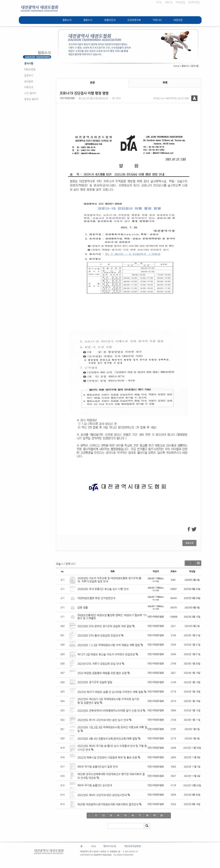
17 (140, 815)
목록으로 (189, 543)
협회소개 (67, 20)
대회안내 (29, 87)
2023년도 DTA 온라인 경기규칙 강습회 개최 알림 (104, 626)
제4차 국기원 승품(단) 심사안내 (95, 785)
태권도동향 (30, 69)
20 (161, 815)
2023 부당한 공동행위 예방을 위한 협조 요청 (102, 673)
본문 (92, 83)
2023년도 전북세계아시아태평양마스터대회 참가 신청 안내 (110, 711)
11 (96, 815)
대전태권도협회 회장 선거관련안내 (96, 598)
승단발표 (29, 81)
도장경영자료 (134, 20)
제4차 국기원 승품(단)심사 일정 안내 (98, 767)
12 (103, 815)
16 (132, 815)
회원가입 (169, 2)
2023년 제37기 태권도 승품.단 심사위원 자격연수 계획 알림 (110, 692)
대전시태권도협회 (67, 98)
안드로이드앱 (194, 2)
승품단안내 (110, 20)
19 (154, 815)
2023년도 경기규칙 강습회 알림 (95, 682)
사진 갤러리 (30, 93)
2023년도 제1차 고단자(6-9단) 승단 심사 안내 (103, 720)
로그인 (159, 2)
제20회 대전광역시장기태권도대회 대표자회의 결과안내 (108, 804)
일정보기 (29, 75)
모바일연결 (180, 2)
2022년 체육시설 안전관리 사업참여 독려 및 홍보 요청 (107, 757)
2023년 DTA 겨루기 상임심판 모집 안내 (99, 664)
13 (111, 815)
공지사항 (29, 63)
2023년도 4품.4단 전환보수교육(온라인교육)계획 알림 (107, 739)
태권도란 (178, 20)
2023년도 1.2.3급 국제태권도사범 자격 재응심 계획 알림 (109, 645)
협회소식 (88, 20)
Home (176, 66)
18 (147, 815)
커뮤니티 (157, 20)
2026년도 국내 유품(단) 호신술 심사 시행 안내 (103, 589)
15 (125, 815)
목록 (165, 83)
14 (118, 815)
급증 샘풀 (83, 607)
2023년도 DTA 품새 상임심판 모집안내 (99, 635)
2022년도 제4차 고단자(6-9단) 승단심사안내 (102, 795)
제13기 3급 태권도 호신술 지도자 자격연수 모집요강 (106, 654)
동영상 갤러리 (31, 99)
